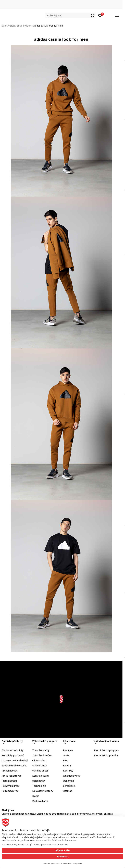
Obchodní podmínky (13, 750)
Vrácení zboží (40, 765)
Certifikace (69, 786)
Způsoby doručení (42, 755)
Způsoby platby (41, 750)
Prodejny (68, 750)
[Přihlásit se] (100, 15)
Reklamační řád (10, 791)
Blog (66, 760)
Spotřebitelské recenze (14, 765)
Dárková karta (40, 801)
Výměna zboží (40, 771)
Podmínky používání (13, 755)
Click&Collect (39, 760)
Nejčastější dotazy (43, 791)
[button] (70, 15)
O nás (66, 755)
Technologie (39, 786)
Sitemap (68, 791)
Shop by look (24, 26)
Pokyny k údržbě (11, 786)
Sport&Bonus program (106, 750)
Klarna (36, 796)
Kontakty (68, 771)
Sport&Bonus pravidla (106, 755)
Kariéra (67, 765)
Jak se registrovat (11, 776)
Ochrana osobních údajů (15, 760)
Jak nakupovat (9, 771)
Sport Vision (8, 26)
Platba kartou (9, 781)
